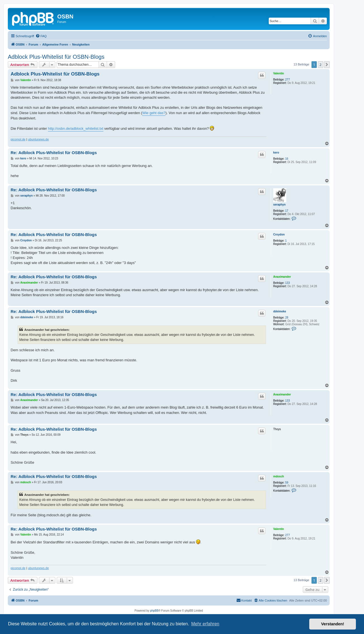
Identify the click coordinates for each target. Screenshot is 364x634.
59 (287, 483)
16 (287, 159)
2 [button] (321, 65)
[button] (327, 65)
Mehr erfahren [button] (205, 624)
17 (287, 211)
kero (276, 153)
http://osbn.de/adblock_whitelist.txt (76, 129)
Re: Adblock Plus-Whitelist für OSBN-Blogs (54, 153)
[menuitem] (41, 36)
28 (287, 318)
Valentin (279, 73)
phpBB (154, 611)
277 (288, 80)
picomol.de (18, 139)
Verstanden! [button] (333, 624)
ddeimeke (280, 311)
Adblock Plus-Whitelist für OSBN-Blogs (56, 57)
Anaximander (282, 277)
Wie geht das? (154, 113)
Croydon (279, 234)
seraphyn (279, 205)
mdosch (279, 476)
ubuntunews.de (38, 139)
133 (288, 283)
